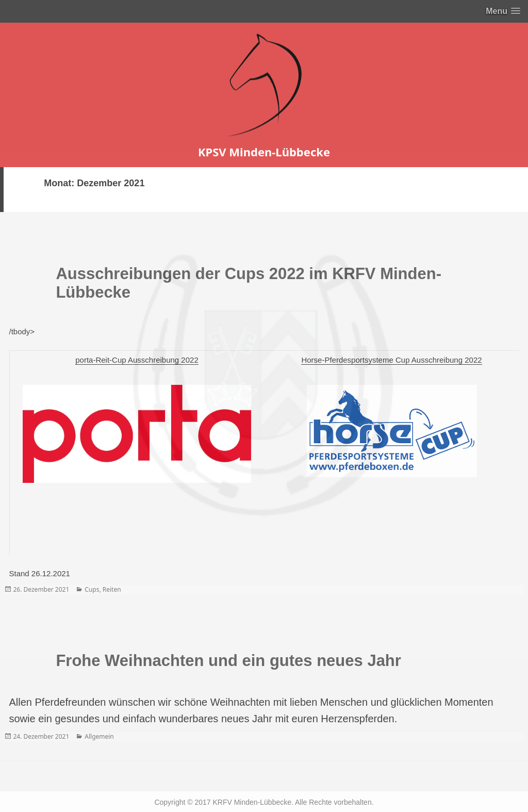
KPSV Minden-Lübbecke (264, 152)
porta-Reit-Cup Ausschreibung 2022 (137, 360)
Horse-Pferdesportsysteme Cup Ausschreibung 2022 (391, 360)
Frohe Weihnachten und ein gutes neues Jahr (228, 661)
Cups (92, 589)
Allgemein (99, 736)
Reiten (112, 589)
